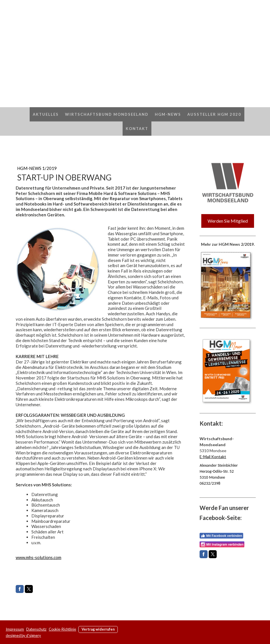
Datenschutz (36, 629)
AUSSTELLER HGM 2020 (214, 114)
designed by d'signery (23, 635)
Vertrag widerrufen (98, 629)
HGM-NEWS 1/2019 (37, 168)
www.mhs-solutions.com (38, 557)
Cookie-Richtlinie (62, 629)
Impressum (15, 629)
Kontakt (137, 129)
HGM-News (168, 114)
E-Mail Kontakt (213, 457)
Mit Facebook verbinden (221, 536)
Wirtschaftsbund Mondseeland (107, 114)
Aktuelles (46, 114)
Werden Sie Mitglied (228, 221)
